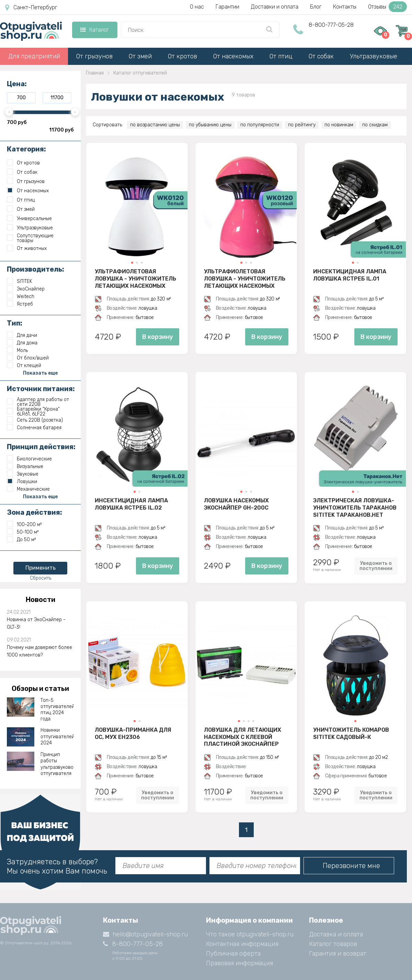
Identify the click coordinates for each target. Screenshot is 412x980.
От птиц (281, 56)
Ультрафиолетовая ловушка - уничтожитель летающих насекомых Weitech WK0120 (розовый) (245, 278)
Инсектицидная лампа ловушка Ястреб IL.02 (131, 504)
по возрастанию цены (155, 125)
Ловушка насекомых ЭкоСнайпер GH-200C (236, 504)
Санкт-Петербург (31, 8)
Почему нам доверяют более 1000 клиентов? (39, 651)
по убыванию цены (210, 125)
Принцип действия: (41, 447)
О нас (197, 7)
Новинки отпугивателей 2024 (57, 736)
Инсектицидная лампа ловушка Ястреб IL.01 (350, 275)
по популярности (260, 125)
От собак (321, 56)
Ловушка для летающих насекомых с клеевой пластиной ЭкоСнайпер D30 (243, 737)
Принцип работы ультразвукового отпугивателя (57, 764)
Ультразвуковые (374, 56)
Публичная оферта (233, 954)
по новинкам (339, 125)
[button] (132, 263)
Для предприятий (34, 56)
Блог (316, 7)
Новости (41, 600)
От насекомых (233, 56)
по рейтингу (302, 125)
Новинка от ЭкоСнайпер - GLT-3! (36, 623)
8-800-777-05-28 (331, 25)
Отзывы (387, 7)
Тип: (15, 323)
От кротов (182, 56)
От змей (140, 56)
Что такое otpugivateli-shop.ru (250, 934)
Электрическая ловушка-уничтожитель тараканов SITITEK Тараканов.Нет (355, 508)
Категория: (26, 149)
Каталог (95, 30)
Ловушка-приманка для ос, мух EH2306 (133, 733)
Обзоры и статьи (40, 688)
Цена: (17, 84)
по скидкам (375, 125)
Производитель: (36, 269)
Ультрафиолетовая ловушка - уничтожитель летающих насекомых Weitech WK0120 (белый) (135, 278)
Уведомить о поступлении (376, 566)
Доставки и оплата (275, 7)
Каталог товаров (333, 944)
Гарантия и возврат (338, 954)
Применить (41, 568)
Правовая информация (239, 963)
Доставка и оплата (336, 934)
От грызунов (94, 56)
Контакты (345, 7)
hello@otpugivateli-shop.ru (145, 934)
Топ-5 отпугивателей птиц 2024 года (57, 710)
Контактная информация (242, 944)
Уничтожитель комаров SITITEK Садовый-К (351, 733)
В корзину (158, 337)
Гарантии (227, 7)
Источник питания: (41, 389)
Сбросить (41, 578)
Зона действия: (35, 512)
